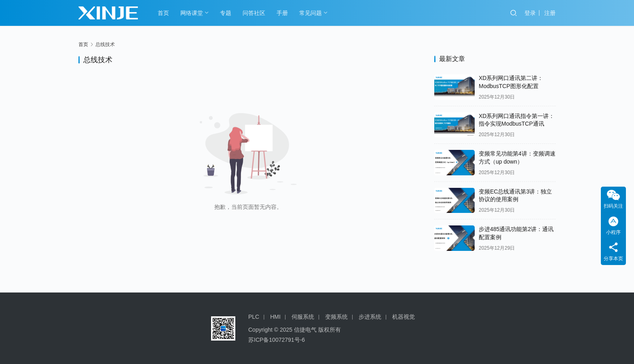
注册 (550, 13)
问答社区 (254, 13)
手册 (282, 13)
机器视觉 (404, 317)
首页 (163, 13)
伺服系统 (303, 317)
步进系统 (370, 317)
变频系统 (336, 317)
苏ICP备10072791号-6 (277, 340)
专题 (226, 13)
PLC (254, 317)
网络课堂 (192, 13)
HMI (275, 317)
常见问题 (311, 13)
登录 (530, 13)
